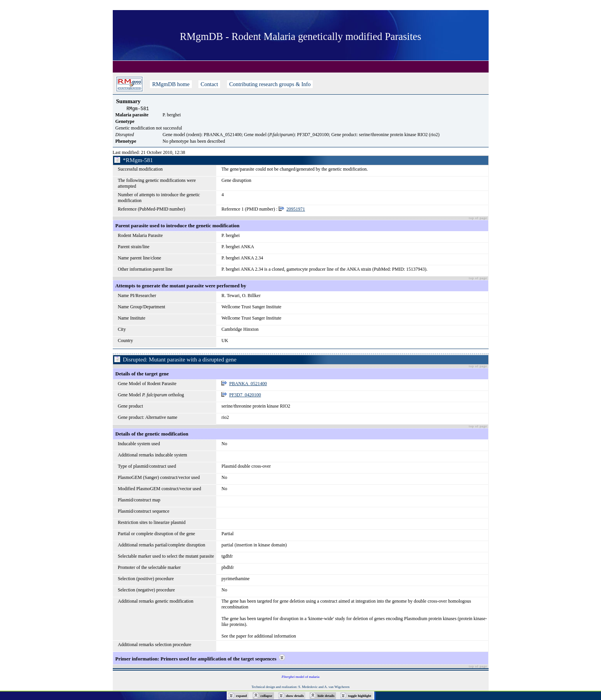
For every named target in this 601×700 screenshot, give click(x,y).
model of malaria (300, 678)
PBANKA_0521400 (248, 385)
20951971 (296, 210)
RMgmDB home (171, 84)
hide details (326, 696)
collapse (266, 696)
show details (295, 696)
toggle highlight (360, 696)
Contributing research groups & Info (270, 84)
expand (241, 696)
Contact (209, 84)
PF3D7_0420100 (245, 396)
